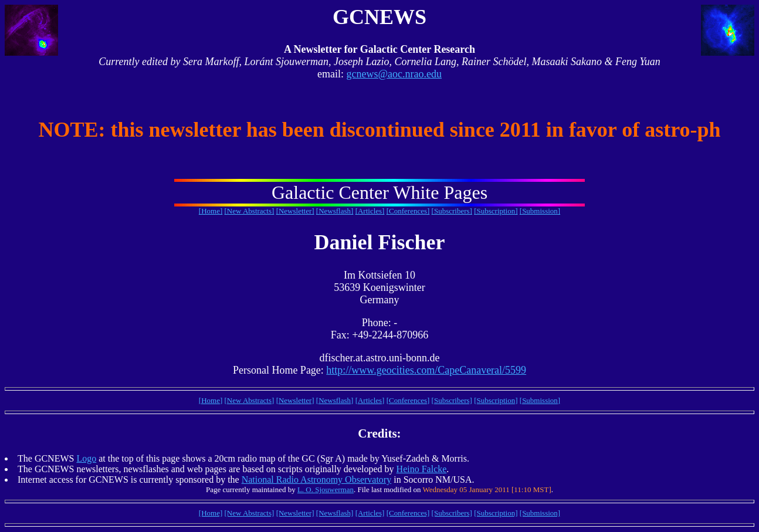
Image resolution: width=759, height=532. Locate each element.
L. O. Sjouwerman (326, 489)
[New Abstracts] (250, 211)
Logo (86, 458)
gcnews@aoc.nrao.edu (394, 74)
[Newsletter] (295, 211)
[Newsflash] (335, 211)
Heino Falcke (422, 469)
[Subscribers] (452, 211)
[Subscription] (496, 211)
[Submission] (540, 211)
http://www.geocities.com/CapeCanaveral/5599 (426, 370)
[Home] (211, 211)
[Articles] (370, 211)
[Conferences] (408, 211)
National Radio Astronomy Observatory (317, 480)
